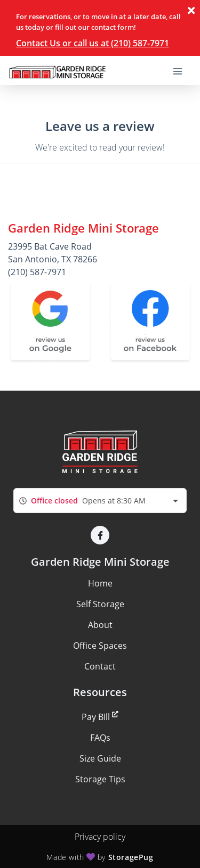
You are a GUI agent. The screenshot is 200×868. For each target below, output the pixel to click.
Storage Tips (100, 779)
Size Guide (100, 758)
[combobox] (100, 501)
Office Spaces (100, 646)
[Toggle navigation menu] (182, 71)
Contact (100, 666)
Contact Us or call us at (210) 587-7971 (93, 43)
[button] (100, 535)
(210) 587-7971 (37, 272)
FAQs (100, 738)
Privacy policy (100, 837)
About (100, 625)
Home (100, 583)
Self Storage (100, 604)
